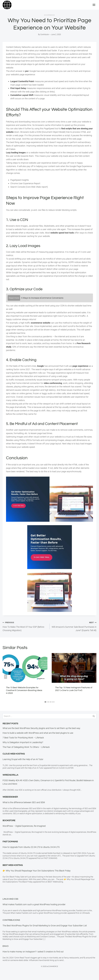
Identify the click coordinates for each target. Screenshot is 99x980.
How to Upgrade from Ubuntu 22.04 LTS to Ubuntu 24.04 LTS (31, 847)
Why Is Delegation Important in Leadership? (23, 742)
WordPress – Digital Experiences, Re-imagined (24, 826)
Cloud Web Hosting (14, 754)
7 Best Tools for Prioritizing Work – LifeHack (23, 738)
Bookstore (9, 820)
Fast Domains (10, 842)
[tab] (45, 702)
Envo (6, 946)
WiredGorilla (10, 775)
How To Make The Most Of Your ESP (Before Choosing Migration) (25, 626)
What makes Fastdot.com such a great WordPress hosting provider (34, 904)
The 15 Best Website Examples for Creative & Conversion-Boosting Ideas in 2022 (24, 690)
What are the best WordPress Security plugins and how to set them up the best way (41, 728)
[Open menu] (94, 5)
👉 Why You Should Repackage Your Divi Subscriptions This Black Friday (37, 871)
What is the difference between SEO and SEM (24, 802)
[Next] (93, 677)
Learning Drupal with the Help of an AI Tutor (23, 759)
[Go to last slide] (6, 677)
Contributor (45, 34)
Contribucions (11, 920)
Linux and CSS (10, 899)
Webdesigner (10, 797)
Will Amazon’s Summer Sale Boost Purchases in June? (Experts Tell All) (74, 626)
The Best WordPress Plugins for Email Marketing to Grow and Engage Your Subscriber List (45, 926)
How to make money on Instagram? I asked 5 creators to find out (33, 952)
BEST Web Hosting (13, 865)
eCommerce (49, 15)
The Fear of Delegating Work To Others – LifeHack (26, 747)
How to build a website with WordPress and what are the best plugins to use (38, 733)
